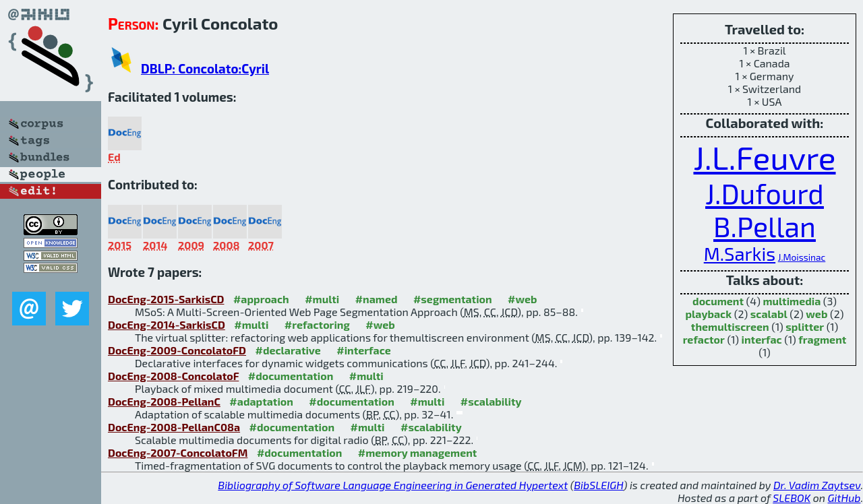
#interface (363, 350)
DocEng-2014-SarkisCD (167, 324)
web (816, 314)
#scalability (491, 401)
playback (709, 314)
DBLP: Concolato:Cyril (205, 68)
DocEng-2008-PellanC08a (174, 427)
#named (377, 299)
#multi (322, 299)
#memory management (418, 452)
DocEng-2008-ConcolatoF (173, 376)
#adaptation (261, 401)
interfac (762, 339)
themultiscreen (730, 326)
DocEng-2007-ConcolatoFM (178, 452)
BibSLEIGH (598, 485)
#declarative (288, 350)
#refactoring (317, 324)
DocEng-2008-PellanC (164, 401)
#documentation (291, 376)
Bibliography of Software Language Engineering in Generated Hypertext (393, 485)
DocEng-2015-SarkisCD (166, 299)
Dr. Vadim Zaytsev (817, 485)
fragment (822, 339)
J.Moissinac (802, 257)
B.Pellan (765, 226)
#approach (261, 299)
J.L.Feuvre (764, 157)
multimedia (792, 301)
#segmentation (453, 299)
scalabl (769, 314)
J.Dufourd (765, 193)
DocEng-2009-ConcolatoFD (177, 350)
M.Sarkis (740, 254)
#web (522, 299)
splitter (805, 326)
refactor (704, 339)
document (718, 301)
